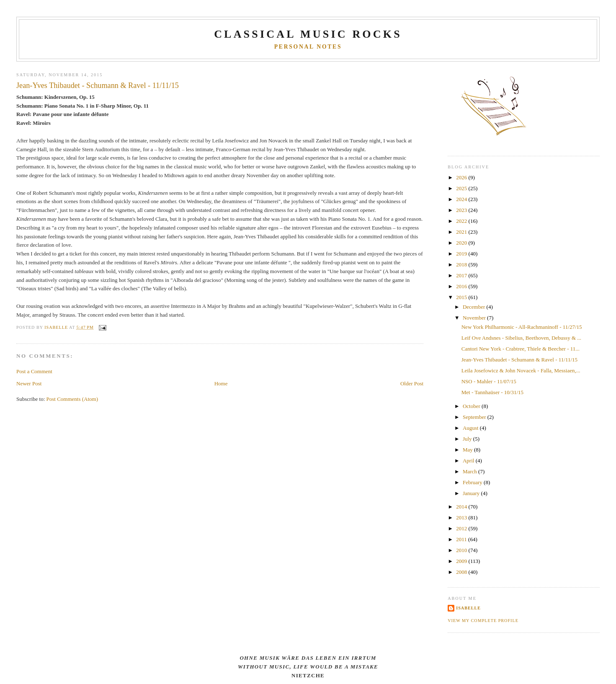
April (469, 461)
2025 (462, 188)
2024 (462, 199)
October (472, 406)
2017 (462, 275)
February (473, 482)
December (475, 307)
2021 (462, 232)
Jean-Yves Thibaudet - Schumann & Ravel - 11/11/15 (519, 360)
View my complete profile (483, 621)
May (468, 450)
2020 (462, 243)
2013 (462, 518)
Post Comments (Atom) (72, 399)
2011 (462, 539)
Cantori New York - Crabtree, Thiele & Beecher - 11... (521, 349)
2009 (462, 561)
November (475, 318)
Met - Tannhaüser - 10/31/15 (492, 392)
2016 (462, 286)
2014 (462, 507)
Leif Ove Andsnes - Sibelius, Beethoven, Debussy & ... (521, 338)
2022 (462, 221)
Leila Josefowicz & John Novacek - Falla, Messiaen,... (521, 370)
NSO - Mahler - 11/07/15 (489, 381)
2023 (462, 210)
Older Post (412, 383)
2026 (462, 177)
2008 (462, 572)
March (470, 471)
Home (221, 383)
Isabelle (468, 608)
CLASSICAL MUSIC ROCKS (308, 34)
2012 (462, 528)
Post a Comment (34, 371)
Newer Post (29, 383)
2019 (462, 254)
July (468, 439)
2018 (462, 265)
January (472, 493)
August (471, 428)
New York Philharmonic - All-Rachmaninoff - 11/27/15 (522, 327)
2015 (462, 297)
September (475, 417)
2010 (462, 550)
